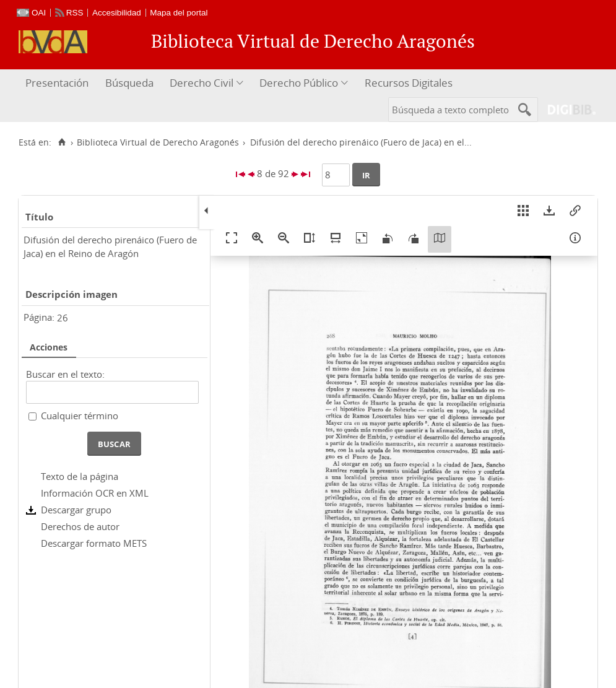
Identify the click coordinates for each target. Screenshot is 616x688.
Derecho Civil (202, 83)
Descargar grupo (76, 510)
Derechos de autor (80, 526)
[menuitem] (59, 83)
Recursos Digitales (409, 83)
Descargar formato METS (94, 543)
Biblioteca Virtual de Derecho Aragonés (158, 142)
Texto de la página (80, 476)
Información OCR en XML (95, 493)
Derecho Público (299, 83)
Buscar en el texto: (65, 374)
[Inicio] (62, 142)
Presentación (57, 83)
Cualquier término (80, 416)
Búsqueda (129, 83)
